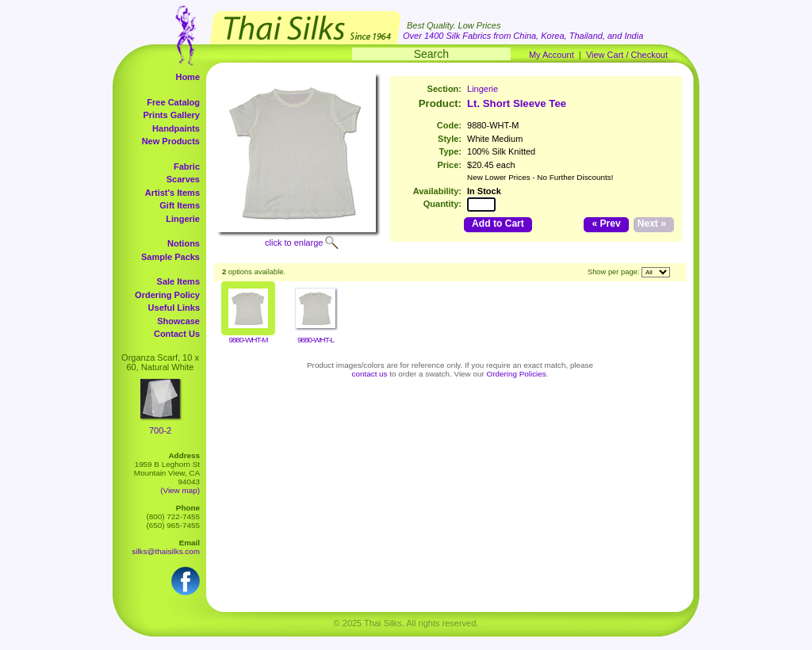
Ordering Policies (517, 374)
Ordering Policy (167, 295)
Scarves (183, 179)
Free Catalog (173, 102)
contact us (370, 374)
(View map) (180, 490)
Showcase (178, 321)
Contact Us (177, 334)
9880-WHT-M (249, 340)
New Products (171, 141)
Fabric (187, 166)
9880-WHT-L (316, 340)
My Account (552, 55)
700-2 (160, 430)
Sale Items (178, 281)
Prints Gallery (171, 115)
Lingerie (183, 219)
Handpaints (176, 128)
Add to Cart (498, 224)
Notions (184, 243)
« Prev (606, 224)
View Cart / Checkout (627, 55)
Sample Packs (170, 257)
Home (188, 77)
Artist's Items (172, 193)
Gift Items (180, 205)
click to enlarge (294, 243)
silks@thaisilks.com (166, 551)
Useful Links (174, 308)
